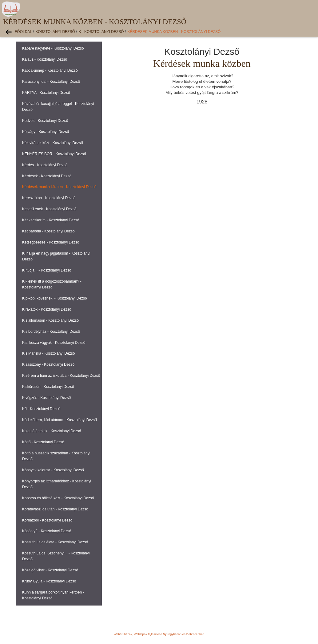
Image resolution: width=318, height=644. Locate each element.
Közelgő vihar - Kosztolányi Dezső (50, 570)
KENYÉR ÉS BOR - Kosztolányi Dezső (54, 154)
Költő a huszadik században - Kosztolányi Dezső (56, 456)
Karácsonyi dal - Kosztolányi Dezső (51, 82)
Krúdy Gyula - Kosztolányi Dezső (49, 581)
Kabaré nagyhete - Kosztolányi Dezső (53, 48)
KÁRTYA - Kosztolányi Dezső (46, 93)
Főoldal (23, 32)
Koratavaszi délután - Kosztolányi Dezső (55, 509)
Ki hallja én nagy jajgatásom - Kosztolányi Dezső (56, 256)
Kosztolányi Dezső (55, 32)
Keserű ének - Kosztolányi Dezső (49, 209)
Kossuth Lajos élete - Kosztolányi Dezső (55, 542)
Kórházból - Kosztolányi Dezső (47, 520)
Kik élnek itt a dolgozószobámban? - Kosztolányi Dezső (52, 284)
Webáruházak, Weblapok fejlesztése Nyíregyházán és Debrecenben (159, 634)
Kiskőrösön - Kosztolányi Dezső (48, 387)
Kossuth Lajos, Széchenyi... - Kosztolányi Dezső (56, 556)
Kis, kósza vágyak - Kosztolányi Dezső (54, 343)
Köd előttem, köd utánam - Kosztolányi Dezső (60, 420)
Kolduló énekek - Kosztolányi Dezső (52, 431)
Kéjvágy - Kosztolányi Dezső (46, 132)
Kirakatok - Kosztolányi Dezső (47, 309)
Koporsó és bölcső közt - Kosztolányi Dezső (58, 498)
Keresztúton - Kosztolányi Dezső (49, 198)
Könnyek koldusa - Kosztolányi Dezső (53, 470)
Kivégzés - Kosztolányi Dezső (46, 398)
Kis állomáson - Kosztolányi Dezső (50, 320)
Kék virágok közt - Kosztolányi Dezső (52, 143)
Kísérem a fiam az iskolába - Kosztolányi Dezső (61, 376)
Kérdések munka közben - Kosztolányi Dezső (174, 32)
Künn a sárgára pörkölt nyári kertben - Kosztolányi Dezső (53, 595)
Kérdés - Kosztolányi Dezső (45, 165)
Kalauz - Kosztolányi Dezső (45, 59)
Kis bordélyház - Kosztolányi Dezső (51, 332)
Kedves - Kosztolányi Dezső (45, 121)
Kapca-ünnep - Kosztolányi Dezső (50, 70)
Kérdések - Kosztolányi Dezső (47, 176)
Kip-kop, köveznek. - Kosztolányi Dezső (55, 298)
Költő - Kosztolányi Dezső (43, 442)
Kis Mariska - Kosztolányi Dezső (48, 353)
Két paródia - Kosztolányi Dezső (48, 231)
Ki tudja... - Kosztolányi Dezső (47, 270)
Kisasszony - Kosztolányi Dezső (48, 364)
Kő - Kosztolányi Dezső (41, 409)
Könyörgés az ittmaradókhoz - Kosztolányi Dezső (57, 484)
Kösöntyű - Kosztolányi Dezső (47, 531)
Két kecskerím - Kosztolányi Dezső (51, 220)
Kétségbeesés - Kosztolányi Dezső (51, 242)
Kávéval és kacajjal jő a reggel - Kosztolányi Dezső (58, 107)
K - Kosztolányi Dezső (101, 32)
